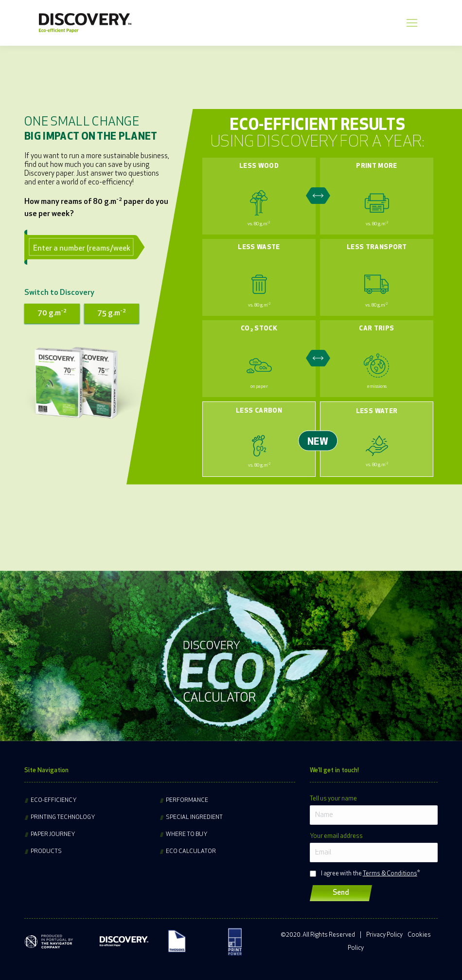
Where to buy (187, 835)
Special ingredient (194, 817)
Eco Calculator (191, 852)
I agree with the (369, 874)
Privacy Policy (384, 935)
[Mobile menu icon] (412, 23)
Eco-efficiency (54, 800)
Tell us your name (333, 799)
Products (46, 852)
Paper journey (53, 835)
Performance (187, 800)
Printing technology (63, 817)
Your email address (336, 836)
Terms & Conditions (390, 874)
